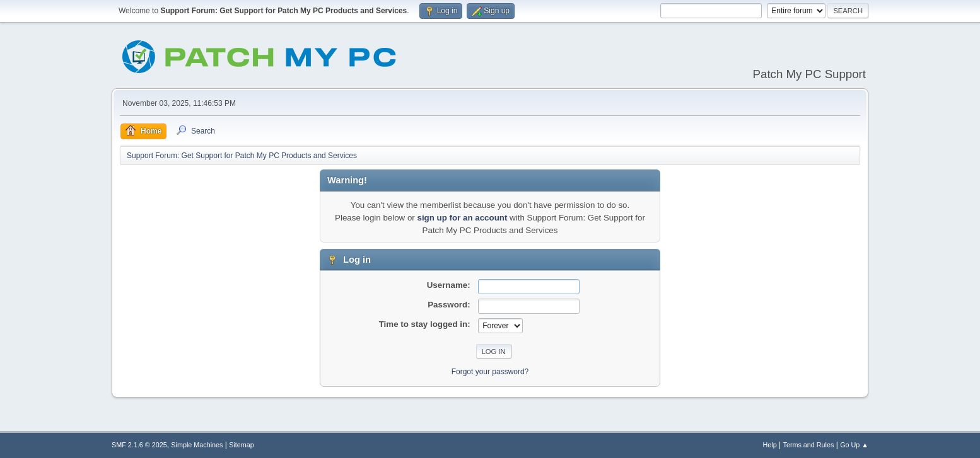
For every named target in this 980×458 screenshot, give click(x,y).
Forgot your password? (490, 372)
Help (770, 445)
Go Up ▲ (854, 445)
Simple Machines (197, 445)
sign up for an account (462, 218)
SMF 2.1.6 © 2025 (139, 445)
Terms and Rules (809, 445)
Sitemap (242, 445)
